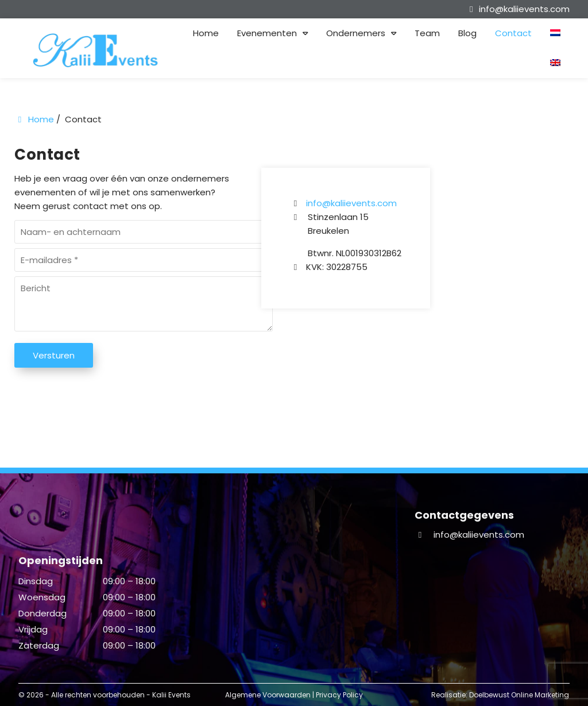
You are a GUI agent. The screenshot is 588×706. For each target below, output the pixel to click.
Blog (467, 33)
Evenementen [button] (267, 33)
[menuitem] (564, 33)
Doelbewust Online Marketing (519, 695)
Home (206, 33)
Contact (513, 33)
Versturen (54, 355)
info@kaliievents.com (351, 203)
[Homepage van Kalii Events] (97, 50)
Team (427, 33)
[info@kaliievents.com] (518, 9)
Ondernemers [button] (356, 33)
